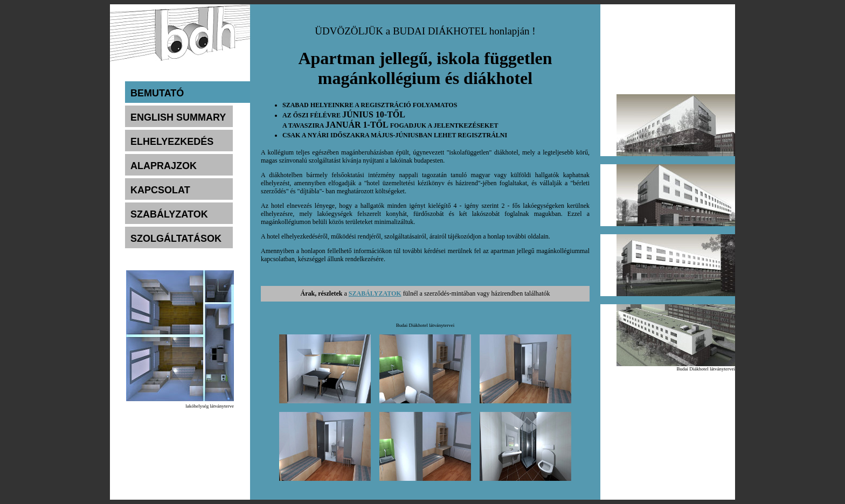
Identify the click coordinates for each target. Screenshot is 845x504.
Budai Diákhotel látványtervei (706, 369)
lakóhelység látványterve (210, 406)
